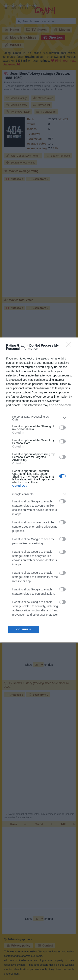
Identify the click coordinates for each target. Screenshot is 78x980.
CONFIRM (24, 629)
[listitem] (39, 418)
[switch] (62, 428)
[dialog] (39, 490)
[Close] (70, 346)
